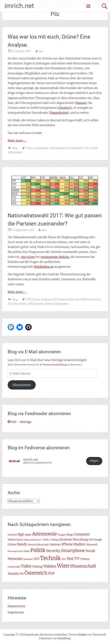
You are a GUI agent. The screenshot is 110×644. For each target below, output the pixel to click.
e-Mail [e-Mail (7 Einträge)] (44, 540)
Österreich (77, 148)
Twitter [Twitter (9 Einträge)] (85, 559)
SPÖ (10, 152)
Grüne (30, 148)
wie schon (28, 257)
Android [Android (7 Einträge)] (12, 535)
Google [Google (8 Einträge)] (98, 540)
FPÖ (29, 299)
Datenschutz (16, 606)
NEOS (84, 299)
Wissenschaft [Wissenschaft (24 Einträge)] (83, 566)
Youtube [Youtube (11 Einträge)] (13, 573)
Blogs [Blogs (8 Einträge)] (70, 535)
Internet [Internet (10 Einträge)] (55, 544)
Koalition (46, 299)
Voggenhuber (59, 113)
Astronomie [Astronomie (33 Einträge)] (45, 534)
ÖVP (10, 304)
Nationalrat (41, 148)
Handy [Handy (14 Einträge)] (22, 544)
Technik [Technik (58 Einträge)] (50, 558)
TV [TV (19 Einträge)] (77, 559)
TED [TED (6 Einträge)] (64, 559)
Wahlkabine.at (43, 267)
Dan (41, 51)
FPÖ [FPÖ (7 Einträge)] (91, 540)
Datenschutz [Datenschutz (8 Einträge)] (15, 540)
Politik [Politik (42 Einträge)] (38, 550)
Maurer (81, 103)
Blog (15, 148)
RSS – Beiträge (19, 422)
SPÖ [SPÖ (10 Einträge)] (37, 559)
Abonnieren (22, 385)
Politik (94, 148)
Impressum (16, 612)
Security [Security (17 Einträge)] (53, 551)
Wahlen (18, 152)
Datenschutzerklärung (55, 365)
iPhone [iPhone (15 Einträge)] (67, 544)
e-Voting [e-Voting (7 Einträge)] (54, 540)
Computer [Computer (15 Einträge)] (82, 534)
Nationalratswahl (59, 148)
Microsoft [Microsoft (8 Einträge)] (92, 544)
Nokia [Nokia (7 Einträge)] (26, 551)
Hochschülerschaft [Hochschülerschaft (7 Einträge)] (38, 545)
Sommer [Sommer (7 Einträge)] (28, 559)
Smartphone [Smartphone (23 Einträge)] (73, 550)
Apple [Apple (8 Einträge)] (28, 535)
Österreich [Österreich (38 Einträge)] (36, 573)
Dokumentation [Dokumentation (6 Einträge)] (32, 540)
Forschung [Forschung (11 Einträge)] (80, 539)
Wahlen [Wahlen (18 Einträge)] (50, 566)
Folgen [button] (94, 461)
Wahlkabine (62, 304)
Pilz (86, 148)
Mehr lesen (17, 140)
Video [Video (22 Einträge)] (26, 566)
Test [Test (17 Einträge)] (70, 559)
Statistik (39, 304)
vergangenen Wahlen (55, 257)
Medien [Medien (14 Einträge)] (79, 544)
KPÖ (55, 299)
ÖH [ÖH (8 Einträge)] (22, 574)
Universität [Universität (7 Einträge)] (14, 567)
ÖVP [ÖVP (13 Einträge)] (51, 573)
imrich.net (19, 6)
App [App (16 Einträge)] (21, 534)
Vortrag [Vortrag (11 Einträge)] (37, 566)
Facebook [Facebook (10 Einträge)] (66, 540)
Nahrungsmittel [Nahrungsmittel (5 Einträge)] (15, 551)
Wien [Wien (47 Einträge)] (63, 566)
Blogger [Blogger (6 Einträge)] (62, 535)
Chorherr (65, 108)
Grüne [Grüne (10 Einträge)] (12, 544)
